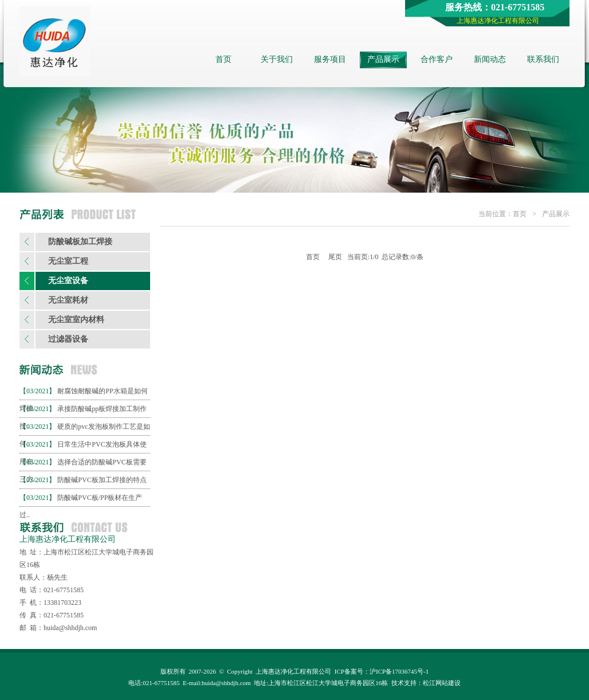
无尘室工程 (68, 261)
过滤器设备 (68, 339)
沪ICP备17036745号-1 (399, 671)
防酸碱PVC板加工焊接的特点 (102, 480)
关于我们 (277, 59)
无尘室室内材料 (76, 320)
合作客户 (437, 59)
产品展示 (383, 59)
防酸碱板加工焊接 (80, 242)
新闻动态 (490, 59)
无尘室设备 (68, 281)
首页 (223, 59)
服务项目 (330, 59)
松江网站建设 (442, 683)
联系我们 (543, 59)
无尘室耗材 (68, 300)
